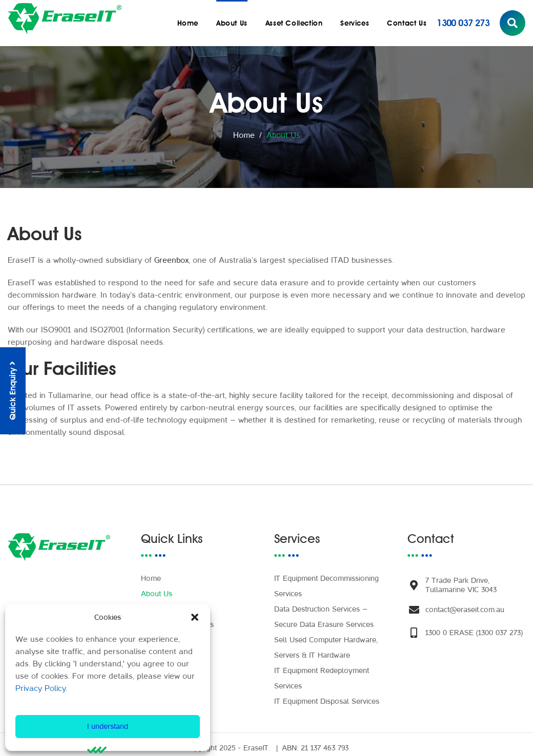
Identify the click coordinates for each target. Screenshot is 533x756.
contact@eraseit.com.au (465, 602)
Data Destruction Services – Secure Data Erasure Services (324, 609)
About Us (232, 23)
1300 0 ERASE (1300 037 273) (474, 625)
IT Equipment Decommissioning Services (326, 579)
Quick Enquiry (13, 391)
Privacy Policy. (42, 688)
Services (355, 23)
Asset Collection (294, 23)
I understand (108, 727)
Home (188, 23)
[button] (195, 617)
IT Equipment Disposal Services (327, 694)
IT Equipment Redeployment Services (322, 671)
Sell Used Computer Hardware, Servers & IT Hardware (326, 640)
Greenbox (171, 260)
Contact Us (407, 23)
